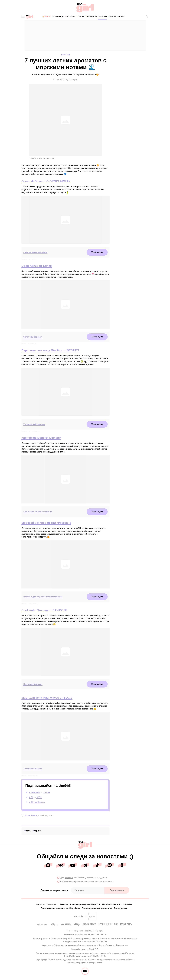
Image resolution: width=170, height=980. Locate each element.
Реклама (64, 905)
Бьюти (66, 55)
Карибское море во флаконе (38, 512)
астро (122, 17)
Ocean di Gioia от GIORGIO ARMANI (46, 182)
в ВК (31, 798)
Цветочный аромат (33, 684)
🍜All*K (46, 17)
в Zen (39, 798)
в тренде (58, 17)
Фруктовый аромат (33, 337)
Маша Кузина (31, 816)
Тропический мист (33, 769)
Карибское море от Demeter (41, 438)
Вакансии (52, 905)
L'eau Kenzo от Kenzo (37, 266)
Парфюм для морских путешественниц (43, 597)
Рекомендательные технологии (97, 909)
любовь (71, 17)
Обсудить (72, 80)
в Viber (47, 793)
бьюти (103, 17)
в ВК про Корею (37, 802)
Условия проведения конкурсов (85, 905)
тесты (81, 17)
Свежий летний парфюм (35, 253)
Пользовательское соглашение (117, 905)
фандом (92, 17)
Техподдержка (121, 909)
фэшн (112, 17)
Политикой (67, 882)
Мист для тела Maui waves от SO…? (47, 698)
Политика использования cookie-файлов (60, 909)
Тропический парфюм (34, 425)
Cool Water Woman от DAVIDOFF (44, 611)
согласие (69, 878)
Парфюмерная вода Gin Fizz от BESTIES (50, 351)
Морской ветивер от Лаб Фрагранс (46, 523)
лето (28, 831)
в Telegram (35, 793)
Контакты (40, 905)
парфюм (38, 831)
